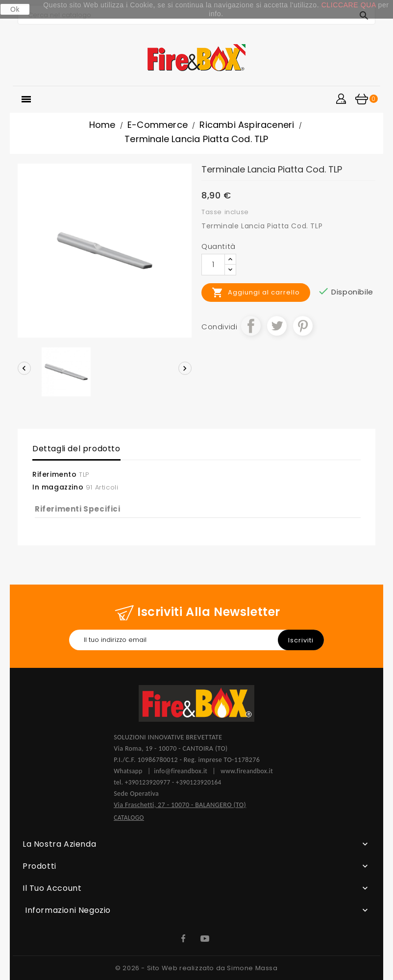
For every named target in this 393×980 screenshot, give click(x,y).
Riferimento (55, 474)
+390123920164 (199, 782)
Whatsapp (131, 771)
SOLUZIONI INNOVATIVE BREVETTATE (168, 737)
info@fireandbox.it (181, 771)
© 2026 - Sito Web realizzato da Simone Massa (196, 968)
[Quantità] (213, 265)
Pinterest (303, 326)
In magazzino (58, 487)
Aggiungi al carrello (256, 293)
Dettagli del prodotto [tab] (76, 449)
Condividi (251, 326)
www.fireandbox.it (247, 771)
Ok (15, 9)
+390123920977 (148, 782)
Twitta (277, 326)
